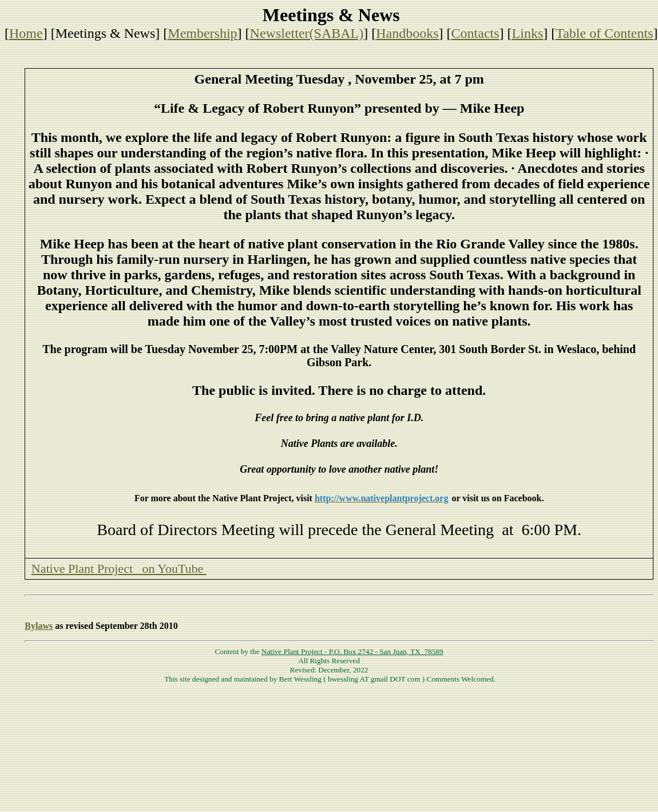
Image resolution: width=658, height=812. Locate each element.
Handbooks (407, 33)
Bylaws (39, 626)
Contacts (475, 33)
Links (528, 33)
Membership (202, 33)
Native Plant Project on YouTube (119, 569)
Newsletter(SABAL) (307, 33)
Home (26, 33)
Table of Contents (604, 33)
